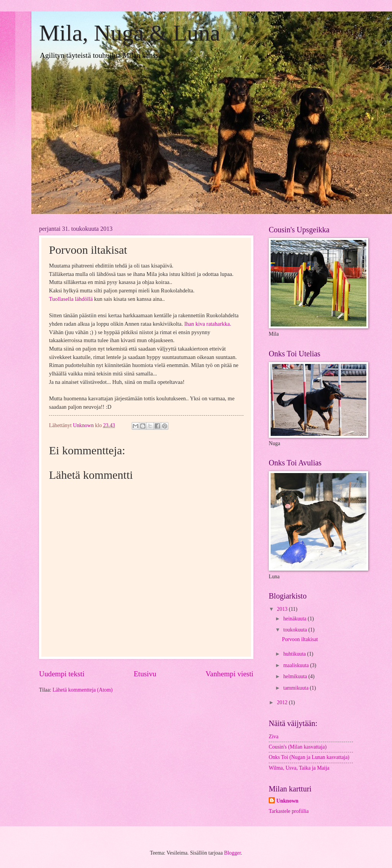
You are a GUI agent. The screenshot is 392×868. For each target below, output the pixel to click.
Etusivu (145, 674)
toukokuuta (296, 630)
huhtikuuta (295, 654)
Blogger (232, 853)
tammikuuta (296, 688)
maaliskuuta (297, 665)
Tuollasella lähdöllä (71, 299)
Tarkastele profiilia (289, 811)
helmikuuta (296, 676)
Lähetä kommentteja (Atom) (82, 690)
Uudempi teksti (62, 674)
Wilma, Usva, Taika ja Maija (299, 768)
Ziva (274, 737)
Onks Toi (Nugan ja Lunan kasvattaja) (309, 757)
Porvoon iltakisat (300, 639)
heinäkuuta (296, 619)
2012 (283, 702)
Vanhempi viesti (229, 674)
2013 (283, 609)
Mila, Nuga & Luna (130, 33)
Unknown (287, 801)
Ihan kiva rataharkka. (208, 324)
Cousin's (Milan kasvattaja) (298, 747)
